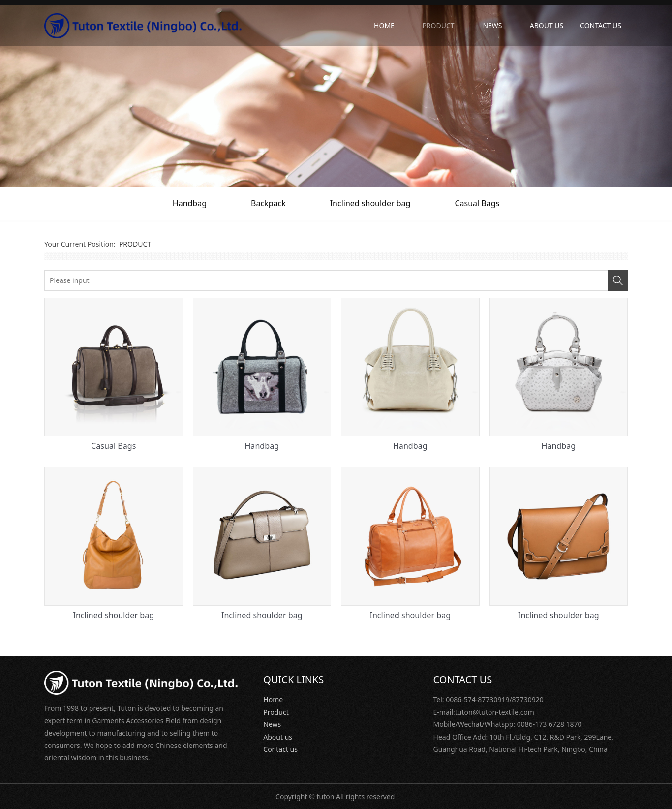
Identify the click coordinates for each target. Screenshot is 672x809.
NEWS (492, 25)
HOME (384, 25)
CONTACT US (601, 25)
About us (278, 737)
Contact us (280, 749)
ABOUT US (547, 25)
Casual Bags (477, 203)
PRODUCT (438, 25)
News (272, 724)
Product (276, 712)
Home (273, 700)
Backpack (268, 203)
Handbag (190, 203)
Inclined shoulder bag (370, 203)
